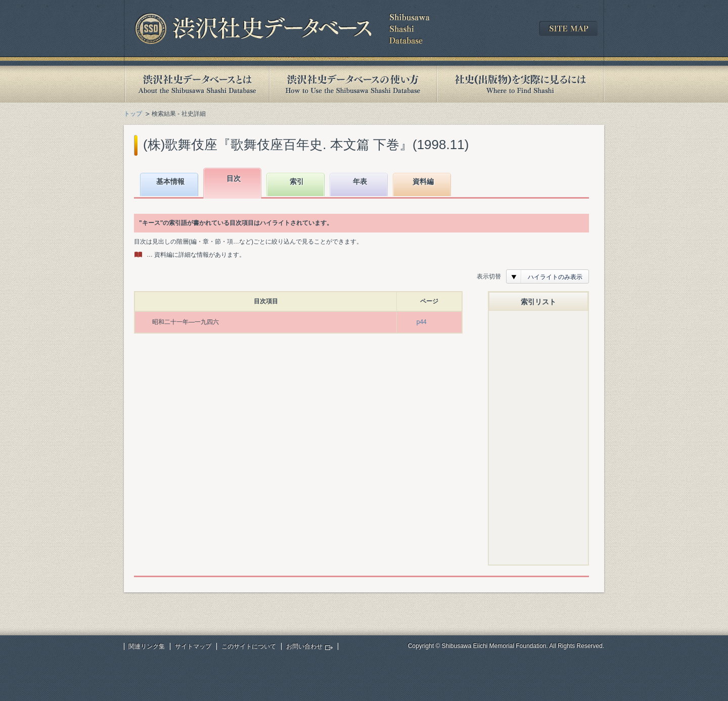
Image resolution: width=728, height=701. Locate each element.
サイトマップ (193, 646)
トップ (133, 114)
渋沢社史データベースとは (196, 84)
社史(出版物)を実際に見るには (520, 84)
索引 (297, 181)
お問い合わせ (304, 646)
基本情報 (170, 181)
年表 (360, 181)
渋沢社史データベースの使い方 (353, 84)
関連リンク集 (147, 646)
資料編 (423, 181)
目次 (234, 178)
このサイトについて (249, 646)
